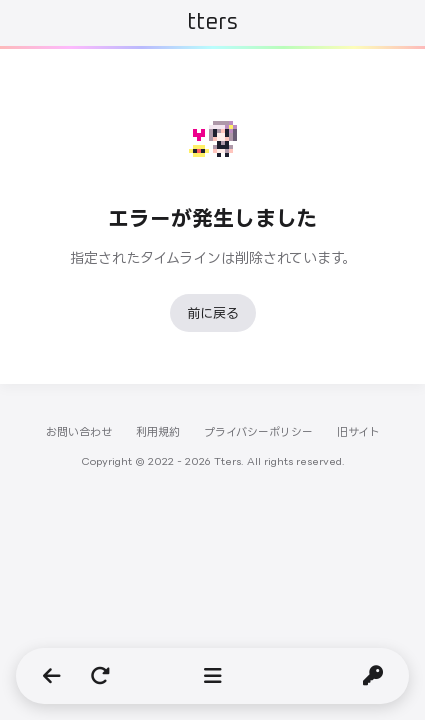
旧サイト (358, 432)
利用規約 (158, 432)
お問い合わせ (79, 432)
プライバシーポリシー (258, 432)
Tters (212, 23)
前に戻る (213, 313)
